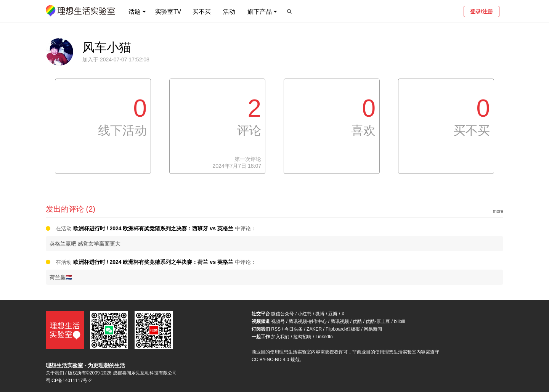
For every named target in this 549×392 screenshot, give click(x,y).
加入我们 (280, 337)
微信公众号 (283, 314)
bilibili (399, 321)
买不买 (202, 12)
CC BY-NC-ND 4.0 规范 (276, 360)
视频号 (278, 321)
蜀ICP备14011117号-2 (69, 381)
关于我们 (55, 373)
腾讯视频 (340, 321)
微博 (320, 314)
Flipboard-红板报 (343, 329)
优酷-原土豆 (378, 321)
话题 (135, 12)
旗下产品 (260, 12)
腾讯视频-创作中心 (308, 321)
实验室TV (168, 12)
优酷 (357, 321)
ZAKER (314, 329)
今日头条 (294, 329)
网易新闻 (373, 329)
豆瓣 (333, 314)
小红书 (305, 314)
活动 (229, 12)
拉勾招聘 (302, 337)
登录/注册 (482, 11)
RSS (276, 329)
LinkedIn (324, 337)
